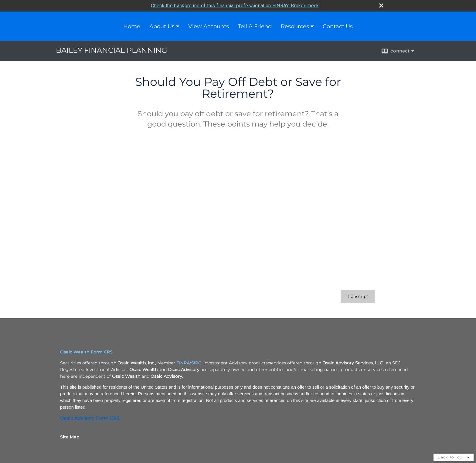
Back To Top (454, 456)
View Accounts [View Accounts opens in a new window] (209, 26)
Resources (295, 26)
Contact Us (338, 26)
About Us (162, 26)
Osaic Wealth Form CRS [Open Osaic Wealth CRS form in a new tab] (86, 351)
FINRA (183, 362)
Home (132, 26)
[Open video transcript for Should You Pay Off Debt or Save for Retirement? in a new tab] (358, 296)
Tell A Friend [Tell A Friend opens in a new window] (255, 26)
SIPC (196, 362)
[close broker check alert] (381, 5)
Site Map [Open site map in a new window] (70, 436)
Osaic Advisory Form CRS (90, 417)
